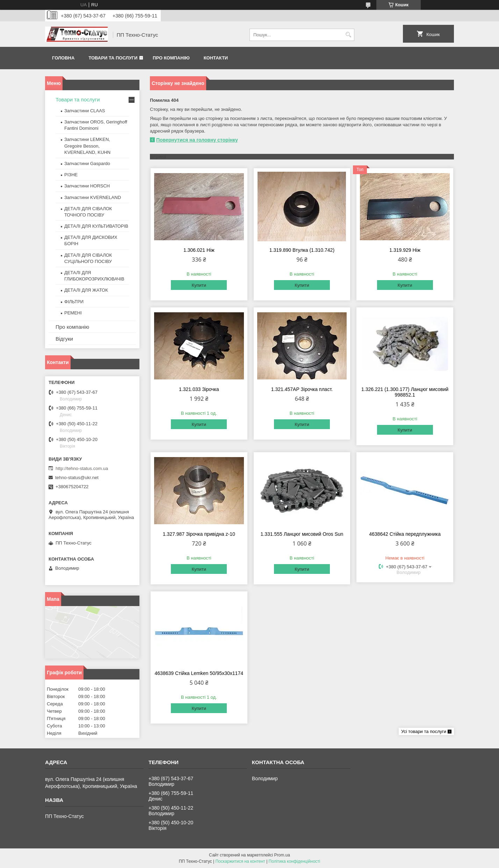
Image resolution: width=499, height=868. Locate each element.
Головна (63, 58)
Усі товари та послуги (424, 731)
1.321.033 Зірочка (199, 389)
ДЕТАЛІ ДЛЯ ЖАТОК (86, 290)
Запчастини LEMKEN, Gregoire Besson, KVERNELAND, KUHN (87, 146)
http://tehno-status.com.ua (82, 468)
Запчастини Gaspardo (87, 163)
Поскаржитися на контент (240, 861)
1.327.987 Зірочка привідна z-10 (199, 534)
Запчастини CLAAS (85, 111)
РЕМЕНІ (73, 313)
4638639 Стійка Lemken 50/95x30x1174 (199, 673)
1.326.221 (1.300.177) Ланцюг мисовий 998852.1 (405, 392)
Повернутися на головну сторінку (197, 140)
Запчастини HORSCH (87, 186)
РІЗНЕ (71, 175)
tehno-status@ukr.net (77, 478)
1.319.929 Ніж (405, 250)
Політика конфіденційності (295, 861)
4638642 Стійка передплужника (405, 534)
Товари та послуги (113, 58)
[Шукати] (348, 35)
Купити (199, 285)
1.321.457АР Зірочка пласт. (302, 389)
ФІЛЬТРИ (74, 302)
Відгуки (64, 339)
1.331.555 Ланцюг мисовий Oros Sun (302, 534)
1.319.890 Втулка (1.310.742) (302, 250)
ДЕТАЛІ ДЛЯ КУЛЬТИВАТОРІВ (96, 226)
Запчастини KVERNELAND (93, 197)
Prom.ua (282, 855)
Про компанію (171, 58)
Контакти (216, 58)
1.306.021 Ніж (199, 250)
